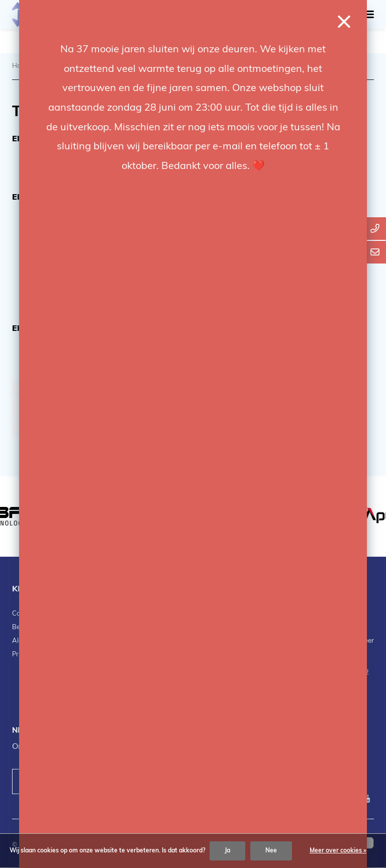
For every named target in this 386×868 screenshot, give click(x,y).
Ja (227, 851)
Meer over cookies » (338, 851)
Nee (271, 851)
